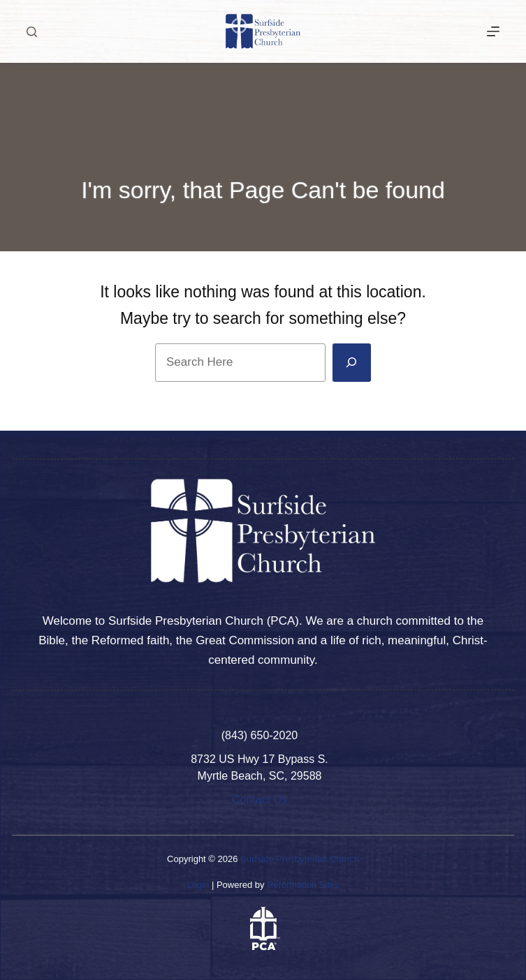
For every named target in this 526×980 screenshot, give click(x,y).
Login (198, 885)
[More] (493, 31)
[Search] (32, 32)
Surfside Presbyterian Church (300, 859)
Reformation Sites (303, 885)
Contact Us (260, 800)
